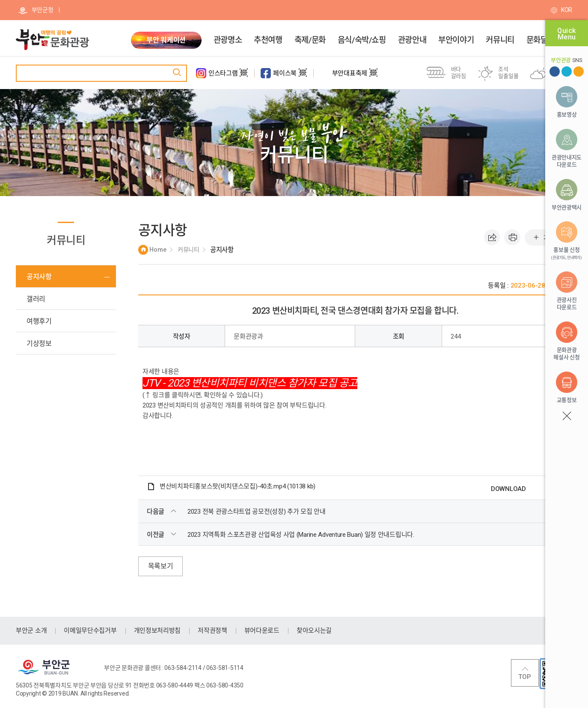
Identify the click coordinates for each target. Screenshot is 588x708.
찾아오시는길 (314, 631)
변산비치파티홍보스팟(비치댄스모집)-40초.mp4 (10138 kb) (238, 486)
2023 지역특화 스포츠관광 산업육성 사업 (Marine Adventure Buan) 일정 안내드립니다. (301, 535)
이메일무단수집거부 (90, 631)
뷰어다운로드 (262, 631)
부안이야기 (456, 40)
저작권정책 (212, 631)
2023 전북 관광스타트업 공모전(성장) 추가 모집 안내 (257, 512)
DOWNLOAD (508, 489)
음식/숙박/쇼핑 (362, 40)
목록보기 (161, 566)
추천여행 (268, 40)
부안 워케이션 (166, 40)
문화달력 (540, 40)
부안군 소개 (31, 631)
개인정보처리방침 (157, 631)
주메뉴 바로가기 (0, 0)
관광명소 (228, 40)
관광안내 (412, 40)
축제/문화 (310, 40)
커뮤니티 (500, 40)
